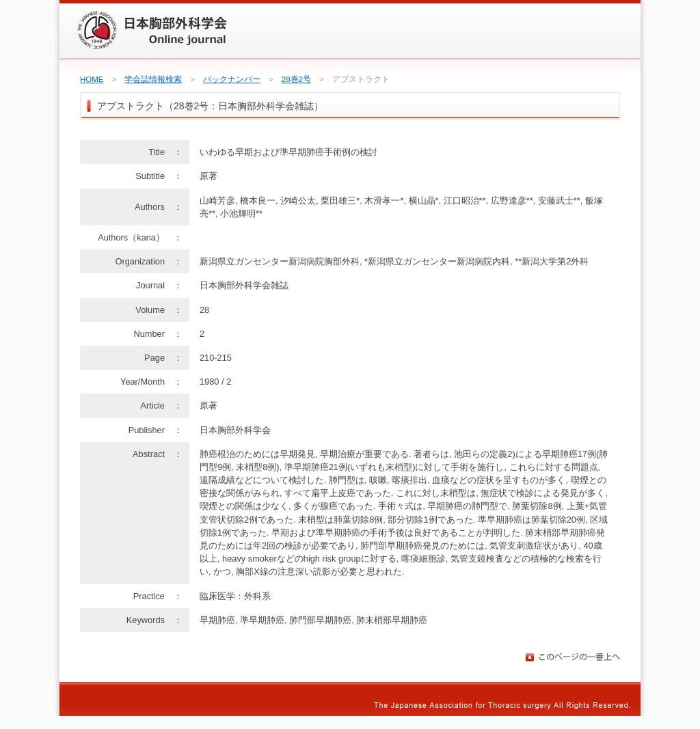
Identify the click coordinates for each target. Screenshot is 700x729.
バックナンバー (232, 79)
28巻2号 (296, 79)
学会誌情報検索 (153, 79)
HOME (92, 79)
